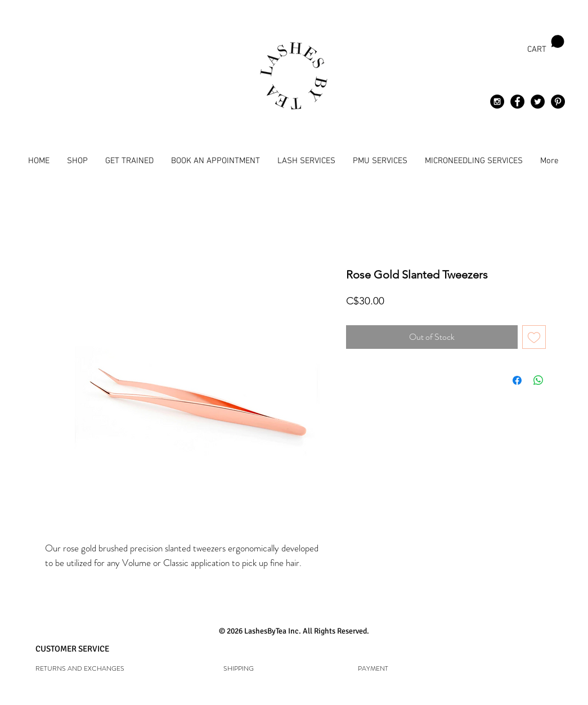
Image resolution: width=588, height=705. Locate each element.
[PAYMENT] (373, 669)
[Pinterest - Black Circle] (558, 102)
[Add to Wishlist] (534, 337)
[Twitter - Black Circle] (538, 102)
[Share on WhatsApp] (538, 380)
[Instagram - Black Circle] (497, 102)
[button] (546, 44)
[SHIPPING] (239, 669)
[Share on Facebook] (517, 380)
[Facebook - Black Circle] (517, 102)
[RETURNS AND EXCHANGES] (100, 669)
